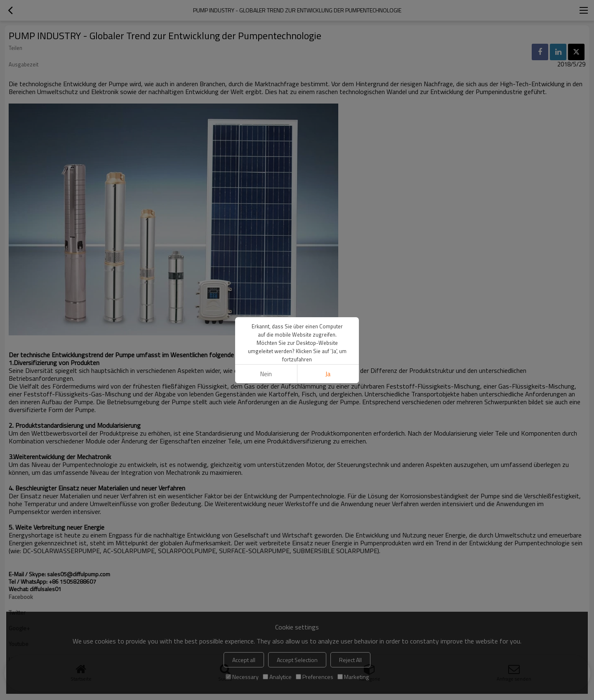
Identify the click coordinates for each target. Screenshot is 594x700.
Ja (328, 374)
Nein (266, 374)
